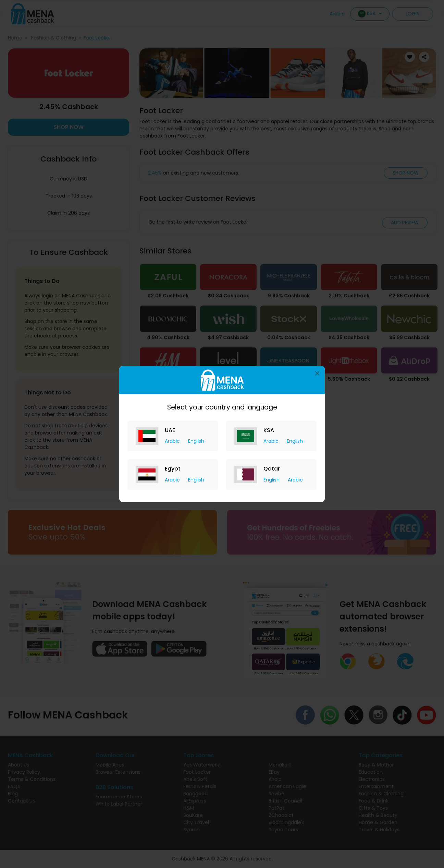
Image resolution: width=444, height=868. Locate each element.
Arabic (173, 441)
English (196, 441)
